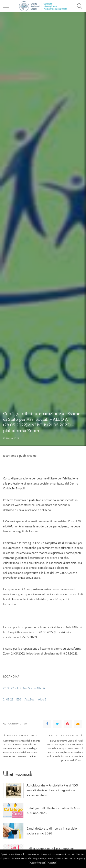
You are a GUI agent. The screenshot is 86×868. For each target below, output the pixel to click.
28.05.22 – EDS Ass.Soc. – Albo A (24, 688)
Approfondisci (37, 863)
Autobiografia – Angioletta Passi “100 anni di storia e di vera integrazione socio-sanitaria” (52, 790)
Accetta (52, 863)
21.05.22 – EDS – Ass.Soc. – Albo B (25, 700)
